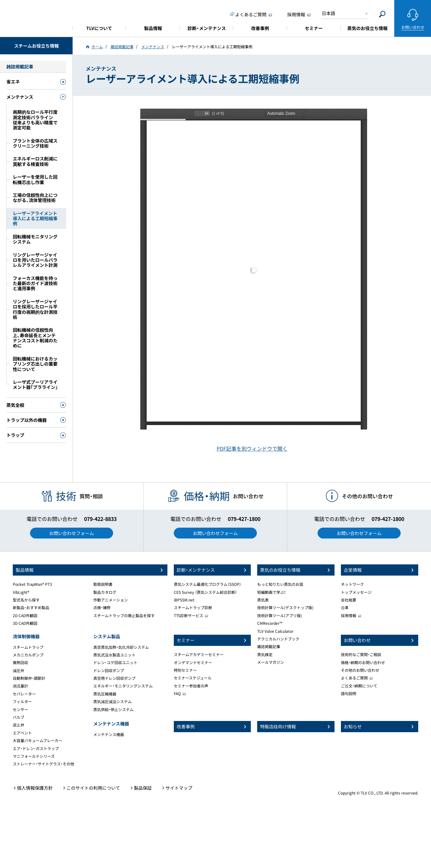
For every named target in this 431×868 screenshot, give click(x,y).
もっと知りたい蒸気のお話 (280, 584)
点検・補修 (102, 608)
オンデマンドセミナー (193, 663)
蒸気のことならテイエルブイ (36, 17)
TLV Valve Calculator (275, 631)
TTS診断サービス (189, 616)
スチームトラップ (28, 647)
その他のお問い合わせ (360, 670)
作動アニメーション (111, 600)
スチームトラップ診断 (193, 608)
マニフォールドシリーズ (34, 756)
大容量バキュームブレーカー (38, 740)
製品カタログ (105, 592)
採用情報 (349, 616)
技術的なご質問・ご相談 (361, 655)
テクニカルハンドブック (278, 639)
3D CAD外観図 (25, 623)
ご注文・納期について (359, 686)
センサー (20, 709)
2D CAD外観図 (25, 616)
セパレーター (24, 694)
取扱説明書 (103, 584)
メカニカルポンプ (28, 655)
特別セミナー (185, 670)
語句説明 (349, 694)
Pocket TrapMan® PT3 (32, 584)
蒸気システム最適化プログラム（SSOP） (208, 584)
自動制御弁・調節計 (29, 678)
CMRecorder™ (270, 623)
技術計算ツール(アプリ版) (280, 616)
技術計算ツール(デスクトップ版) (285, 608)
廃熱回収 (20, 663)
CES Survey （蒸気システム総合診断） (205, 592)
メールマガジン (271, 662)
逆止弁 (19, 725)
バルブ (19, 717)
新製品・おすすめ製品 (31, 608)
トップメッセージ (356, 592)
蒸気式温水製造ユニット (114, 655)
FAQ (177, 694)
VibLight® (21, 592)
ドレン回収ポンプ (109, 670)
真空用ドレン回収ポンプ (114, 678)
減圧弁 (19, 670)
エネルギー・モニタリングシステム (123, 686)
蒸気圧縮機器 (105, 694)
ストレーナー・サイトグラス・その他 (43, 764)
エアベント (22, 733)
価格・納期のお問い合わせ (363, 663)
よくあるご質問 (354, 678)
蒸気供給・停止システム (113, 709)
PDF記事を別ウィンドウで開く (252, 448)
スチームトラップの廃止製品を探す (124, 616)
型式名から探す (26, 600)
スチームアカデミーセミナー (199, 655)
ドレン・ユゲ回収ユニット (115, 663)
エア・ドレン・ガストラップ (36, 748)
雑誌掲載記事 (269, 647)
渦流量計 (20, 686)
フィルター (22, 701)
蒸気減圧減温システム (112, 701)
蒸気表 (263, 600)
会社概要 (349, 600)
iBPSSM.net (184, 600)
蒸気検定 (265, 655)
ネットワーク (352, 584)
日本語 (328, 13)
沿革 (345, 608)
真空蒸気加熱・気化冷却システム (121, 647)
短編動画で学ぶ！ (272, 592)
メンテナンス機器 (109, 734)
